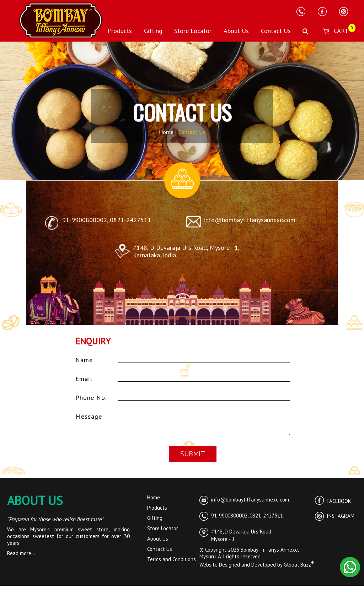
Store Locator (193, 31)
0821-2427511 (130, 220)
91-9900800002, (86, 220)
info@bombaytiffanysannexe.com (250, 220)
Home (167, 132)
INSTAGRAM (335, 520)
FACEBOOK (333, 505)
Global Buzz (299, 569)
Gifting (153, 31)
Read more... (21, 557)
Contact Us (276, 31)
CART (334, 31)
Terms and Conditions (172, 564)
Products (120, 31)
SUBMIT (193, 458)
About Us (236, 31)
